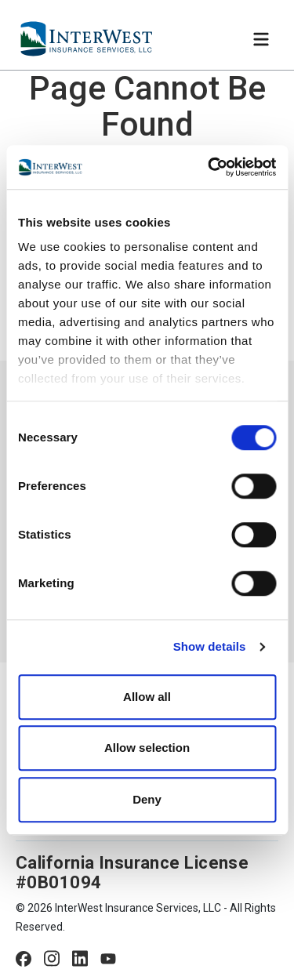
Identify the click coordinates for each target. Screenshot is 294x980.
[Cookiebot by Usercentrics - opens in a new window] (209, 167)
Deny (147, 799)
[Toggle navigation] (261, 39)
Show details (210, 646)
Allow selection (147, 748)
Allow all (147, 697)
